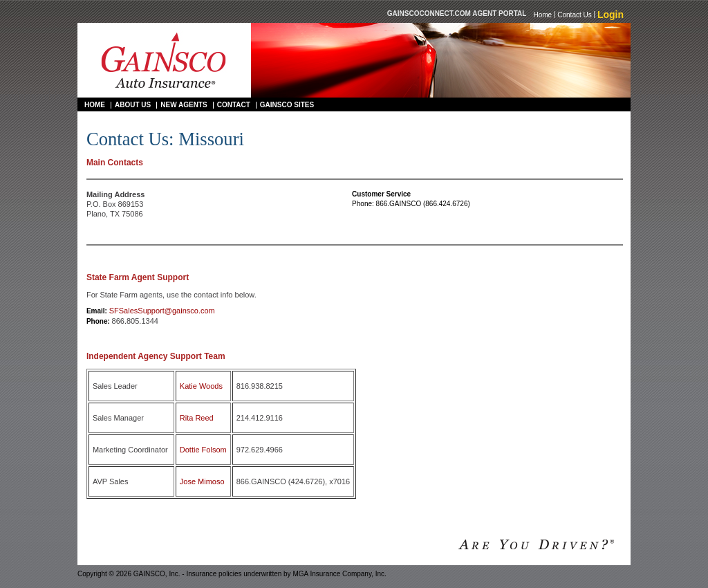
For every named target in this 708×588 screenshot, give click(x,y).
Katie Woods (201, 386)
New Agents (184, 105)
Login (611, 15)
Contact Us (574, 14)
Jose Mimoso (202, 481)
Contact (234, 105)
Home (542, 14)
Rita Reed (197, 418)
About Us (133, 105)
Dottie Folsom (203, 450)
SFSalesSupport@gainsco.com (162, 311)
